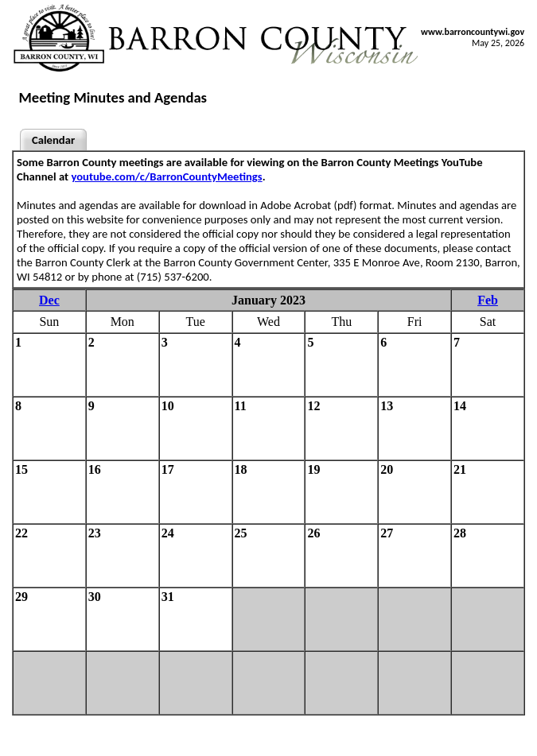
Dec (49, 300)
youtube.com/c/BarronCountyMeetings (166, 176)
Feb (488, 300)
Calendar (53, 140)
